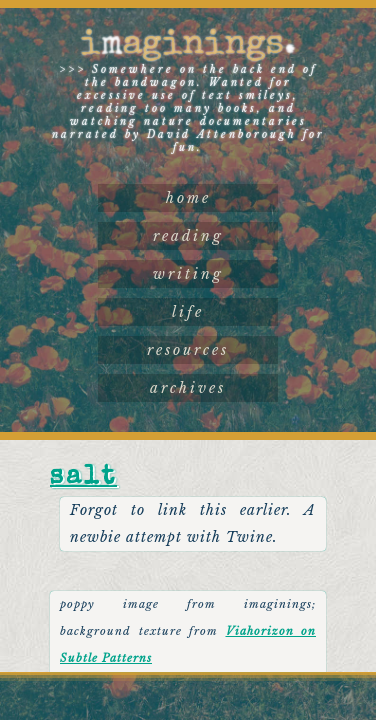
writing (188, 274)
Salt (83, 478)
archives (188, 388)
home (188, 198)
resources (188, 350)
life (188, 312)
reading (188, 236)
